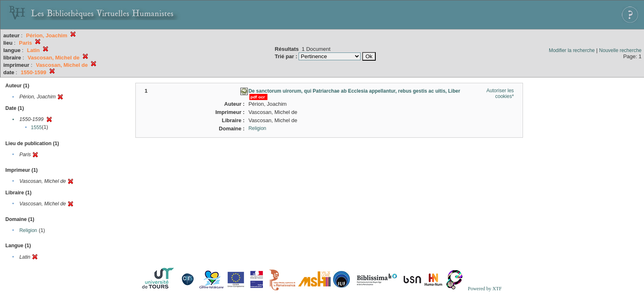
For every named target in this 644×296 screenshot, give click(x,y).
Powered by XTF (485, 289)
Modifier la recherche (572, 50)
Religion (28, 230)
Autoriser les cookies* (500, 93)
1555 (36, 128)
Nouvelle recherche (620, 50)
